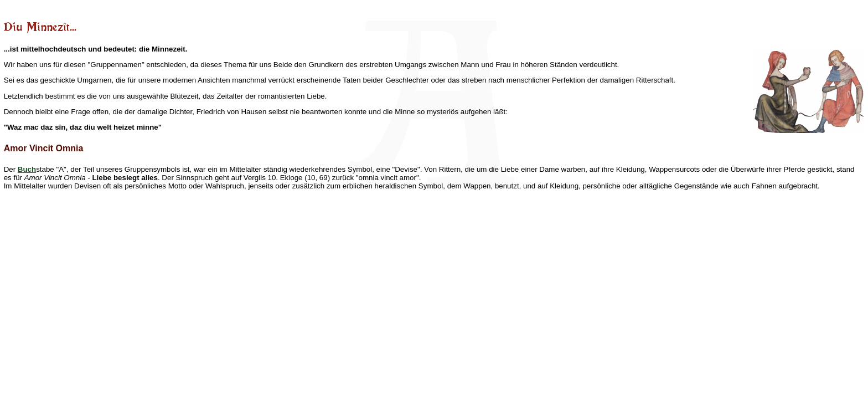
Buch (27, 169)
